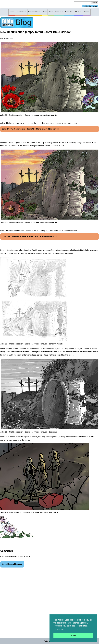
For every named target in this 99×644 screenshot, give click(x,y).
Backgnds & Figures (35, 12)
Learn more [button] (59, 629)
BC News (78, 12)
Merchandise (59, 12)
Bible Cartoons (21, 12)
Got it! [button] (73, 636)
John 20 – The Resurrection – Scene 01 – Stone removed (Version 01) (31, 129)
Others (51, 12)
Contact (87, 12)
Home (12, 12)
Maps (45, 12)
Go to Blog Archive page (12, 564)
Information (69, 12)
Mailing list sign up (90, 6)
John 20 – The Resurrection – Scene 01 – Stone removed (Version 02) (31, 236)
